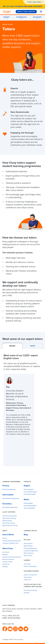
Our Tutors (6, 552)
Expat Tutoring (7, 521)
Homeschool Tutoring (9, 516)
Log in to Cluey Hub (30, 575)
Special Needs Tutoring (10, 526)
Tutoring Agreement (30, 548)
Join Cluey (27, 564)
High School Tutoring (9, 518)
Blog (26, 535)
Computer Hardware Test (10, 543)
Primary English (29, 490)
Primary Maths (28, 503)
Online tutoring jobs (30, 566)
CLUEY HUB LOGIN (34, 2)
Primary (6, 486)
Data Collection (29, 553)
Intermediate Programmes (11, 499)
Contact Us (6, 564)
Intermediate (8, 495)
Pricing (5, 538)
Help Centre (28, 577)
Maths (26, 499)
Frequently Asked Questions (12, 541)
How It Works (8, 535)
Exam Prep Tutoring (9, 523)
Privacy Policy (28, 544)
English (27, 486)
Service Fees (28, 556)
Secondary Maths (29, 508)
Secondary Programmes (10, 507)
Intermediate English (30, 492)
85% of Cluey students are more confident (23, 6)
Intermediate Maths (30, 506)
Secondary (7, 504)
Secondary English (30, 494)
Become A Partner (8, 559)
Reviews (5, 555)
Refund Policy (28, 546)
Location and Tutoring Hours (12, 557)
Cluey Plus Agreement (31, 551)
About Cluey (8, 24)
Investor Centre (7, 562)
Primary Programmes (9, 490)
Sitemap (5, 567)
